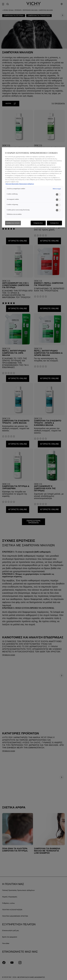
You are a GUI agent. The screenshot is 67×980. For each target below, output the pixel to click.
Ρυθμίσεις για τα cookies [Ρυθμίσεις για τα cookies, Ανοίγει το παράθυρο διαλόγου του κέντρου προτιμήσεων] (14, 214)
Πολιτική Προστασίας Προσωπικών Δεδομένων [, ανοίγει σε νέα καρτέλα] (20, 184)
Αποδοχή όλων (55, 223)
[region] (33, 187)
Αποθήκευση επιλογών (13, 223)
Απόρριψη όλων (38, 223)
